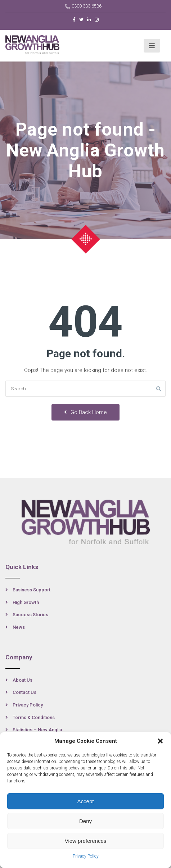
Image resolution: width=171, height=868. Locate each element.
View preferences (86, 841)
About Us (22, 680)
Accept (86, 801)
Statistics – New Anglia (37, 730)
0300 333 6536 (83, 6)
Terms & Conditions (34, 717)
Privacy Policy (86, 856)
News (19, 627)
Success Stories (30, 615)
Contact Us (24, 692)
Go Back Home (85, 412)
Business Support (31, 590)
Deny (85, 821)
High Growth (26, 602)
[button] (160, 741)
